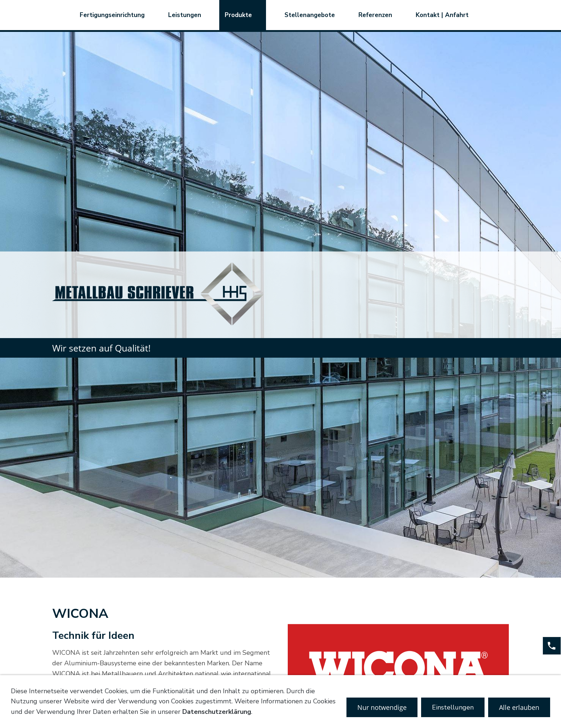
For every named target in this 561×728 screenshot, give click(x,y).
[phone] (552, 646)
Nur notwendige (382, 707)
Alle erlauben (519, 707)
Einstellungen (453, 707)
